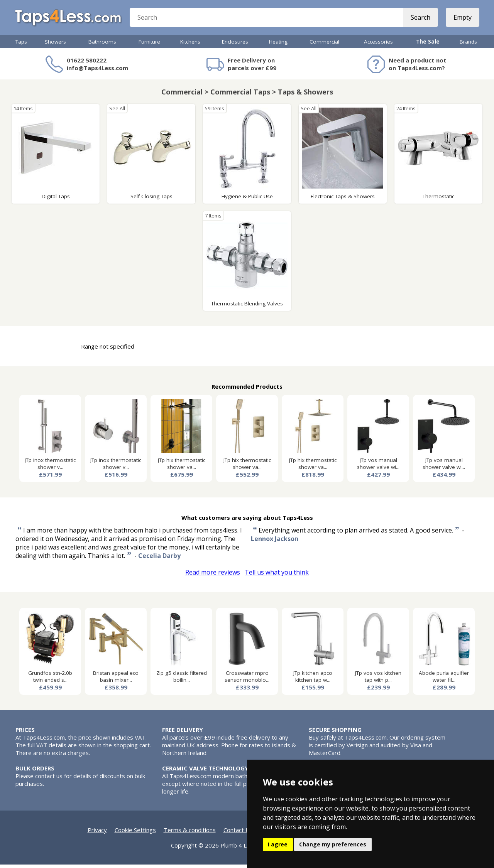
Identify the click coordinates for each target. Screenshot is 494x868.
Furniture (149, 45)
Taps (21, 45)
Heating (278, 45)
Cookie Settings (135, 833)
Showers (55, 45)
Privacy (97, 833)
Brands (468, 45)
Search (420, 19)
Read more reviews (213, 576)
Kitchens (190, 45)
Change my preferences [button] (333, 844)
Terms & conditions (190, 833)
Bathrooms (102, 45)
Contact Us (238, 833)
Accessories (378, 45)
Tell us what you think (277, 576)
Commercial (324, 45)
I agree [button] (278, 844)
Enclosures (235, 45)
